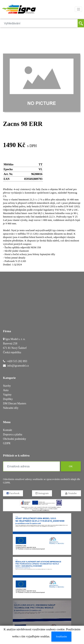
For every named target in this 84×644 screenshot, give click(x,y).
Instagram (42, 493)
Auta (6, 390)
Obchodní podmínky (15, 439)
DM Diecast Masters (15, 403)
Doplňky (8, 399)
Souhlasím (61, 636)
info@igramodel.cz (18, 366)
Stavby (7, 386)
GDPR (7, 443)
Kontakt (7, 430)
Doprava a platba (13, 434)
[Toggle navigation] (78, 9)
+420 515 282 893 (17, 361)
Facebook (13, 493)
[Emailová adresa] (31, 466)
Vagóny (7, 395)
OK (71, 466)
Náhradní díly (11, 408)
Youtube (71, 493)
